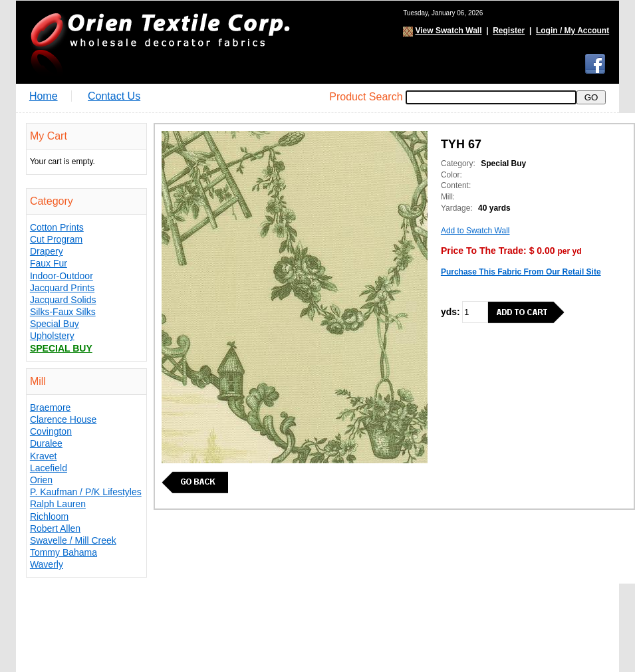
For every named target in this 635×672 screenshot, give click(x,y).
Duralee (46, 443)
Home (44, 96)
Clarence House (63, 419)
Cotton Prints (57, 227)
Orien (41, 480)
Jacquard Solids (63, 300)
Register (509, 31)
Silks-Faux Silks (63, 312)
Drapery (47, 251)
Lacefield (49, 468)
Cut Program (56, 239)
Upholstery (52, 336)
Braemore (50, 407)
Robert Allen (55, 528)
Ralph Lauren (58, 504)
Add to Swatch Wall (475, 231)
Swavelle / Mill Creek (73, 540)
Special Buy (55, 324)
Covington (51, 431)
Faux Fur (49, 263)
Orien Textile (159, 42)
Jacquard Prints (62, 288)
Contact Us (114, 96)
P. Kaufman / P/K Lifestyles (86, 492)
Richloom (49, 516)
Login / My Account (572, 31)
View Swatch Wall (448, 31)
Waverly (47, 564)
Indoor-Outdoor (62, 276)
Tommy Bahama (63, 552)
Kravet (43, 456)
